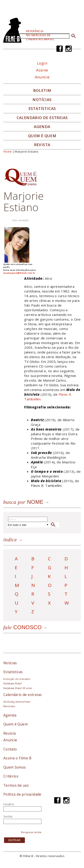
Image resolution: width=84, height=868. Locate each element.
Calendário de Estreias (42, 118)
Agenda (42, 127)
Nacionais (9, 706)
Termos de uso (16, 785)
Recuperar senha (31, 832)
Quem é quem (42, 136)
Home (8, 151)
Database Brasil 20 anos (18, 688)
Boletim (42, 90)
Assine (42, 70)
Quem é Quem (16, 724)
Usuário (9, 804)
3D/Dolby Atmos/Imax (17, 702)
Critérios (11, 776)
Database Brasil (13, 683)
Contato (10, 749)
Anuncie (42, 77)
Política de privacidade (22, 794)
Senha (8, 816)
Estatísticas (42, 109)
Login (42, 63)
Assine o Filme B (17, 758)
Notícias (42, 100)
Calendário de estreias (23, 695)
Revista (42, 145)
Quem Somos (15, 767)
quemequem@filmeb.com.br (19, 273)
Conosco (23, 627)
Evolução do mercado (17, 679)
